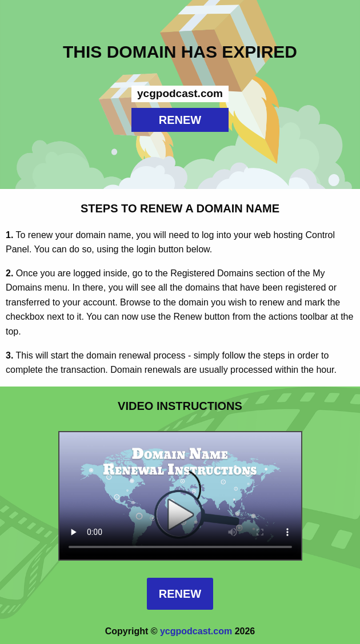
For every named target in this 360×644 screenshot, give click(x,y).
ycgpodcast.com (196, 631)
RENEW (180, 120)
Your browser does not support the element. (180, 496)
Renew (180, 594)
